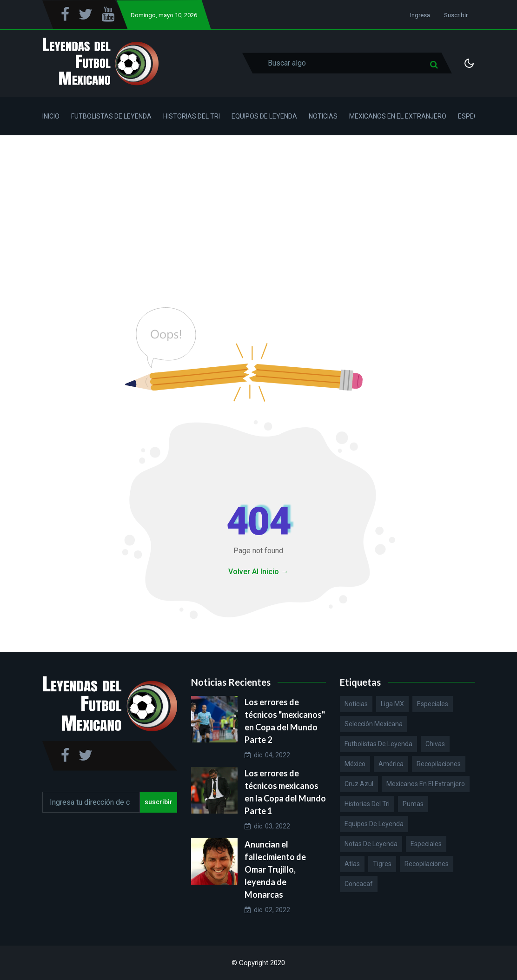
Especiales (433, 704)
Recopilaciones (439, 764)
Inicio (51, 116)
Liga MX (392, 704)
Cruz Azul (359, 784)
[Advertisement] (258, 205)
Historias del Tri (192, 116)
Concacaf (359, 884)
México (355, 764)
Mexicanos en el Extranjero (398, 116)
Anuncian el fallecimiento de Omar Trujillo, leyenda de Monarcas (275, 869)
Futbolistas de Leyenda (111, 116)
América (391, 764)
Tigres (382, 864)
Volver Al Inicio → (258, 572)
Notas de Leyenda (371, 844)
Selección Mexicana (374, 724)
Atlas (352, 864)
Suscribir (456, 15)
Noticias (323, 116)
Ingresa (420, 15)
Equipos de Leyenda (264, 116)
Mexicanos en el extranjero (426, 784)
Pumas (413, 804)
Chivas (435, 744)
